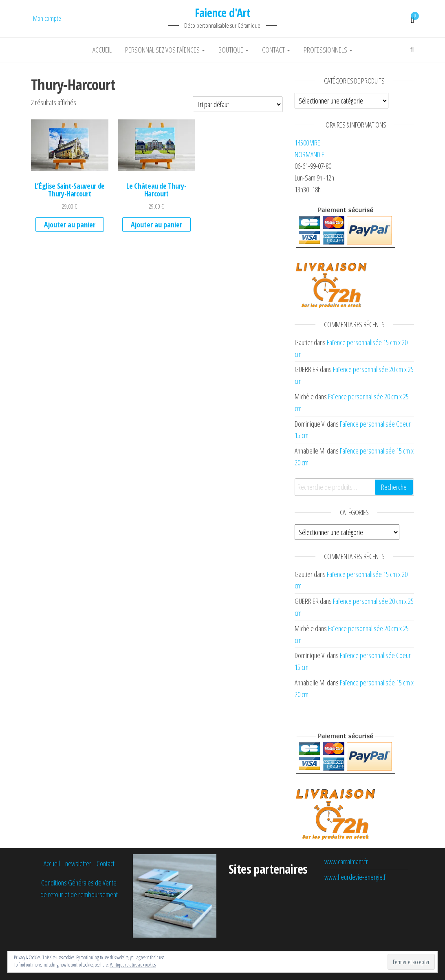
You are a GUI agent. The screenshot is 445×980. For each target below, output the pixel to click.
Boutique (234, 50)
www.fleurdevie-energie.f (355, 877)
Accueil (102, 50)
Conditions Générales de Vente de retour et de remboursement (79, 889)
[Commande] (238, 104)
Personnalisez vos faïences (165, 50)
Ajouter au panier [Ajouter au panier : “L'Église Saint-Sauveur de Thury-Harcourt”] (70, 225)
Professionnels (328, 50)
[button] (70, 145)
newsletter (78, 863)
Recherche (394, 487)
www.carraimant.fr (346, 861)
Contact (276, 50)
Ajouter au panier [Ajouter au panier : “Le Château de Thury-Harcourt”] (156, 225)
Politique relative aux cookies (133, 965)
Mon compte (47, 18)
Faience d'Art (223, 13)
